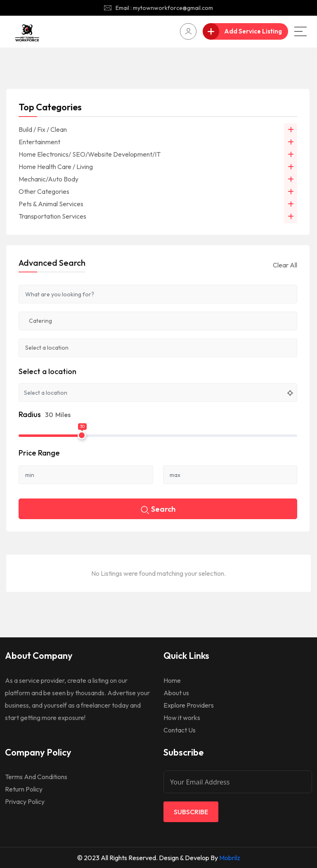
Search (158, 510)
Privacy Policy (25, 801)
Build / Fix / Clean (43, 129)
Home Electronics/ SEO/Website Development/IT (90, 154)
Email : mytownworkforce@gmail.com (164, 8)
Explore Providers (189, 705)
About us (176, 693)
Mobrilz (230, 858)
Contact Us (180, 730)
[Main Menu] (300, 31)
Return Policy (24, 789)
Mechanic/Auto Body (48, 179)
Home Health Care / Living (56, 167)
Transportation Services (52, 216)
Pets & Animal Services (51, 204)
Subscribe (191, 812)
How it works (182, 718)
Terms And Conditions (36, 777)
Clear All (285, 265)
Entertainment (39, 142)
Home (172, 680)
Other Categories (44, 191)
